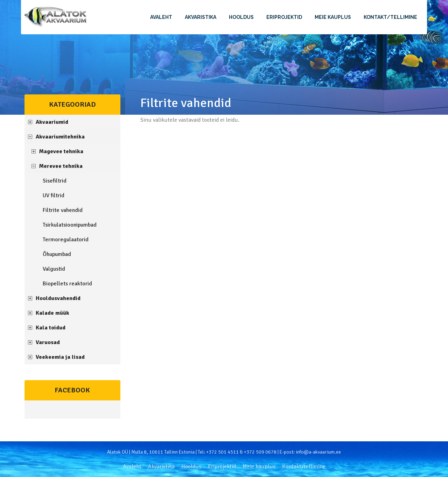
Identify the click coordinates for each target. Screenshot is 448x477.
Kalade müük (52, 313)
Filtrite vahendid (63, 210)
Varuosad (48, 342)
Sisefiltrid (55, 181)
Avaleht (161, 17)
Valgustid (54, 269)
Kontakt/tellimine (390, 17)
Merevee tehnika (61, 166)
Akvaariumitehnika (60, 137)
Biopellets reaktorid (67, 284)
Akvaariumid (52, 122)
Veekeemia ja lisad (60, 357)
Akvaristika (201, 17)
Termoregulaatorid (66, 240)
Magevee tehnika (61, 151)
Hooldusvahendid (58, 298)
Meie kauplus (333, 17)
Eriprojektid (284, 17)
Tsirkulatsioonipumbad (70, 225)
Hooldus (241, 17)
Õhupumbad (57, 254)
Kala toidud (51, 328)
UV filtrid (54, 195)
